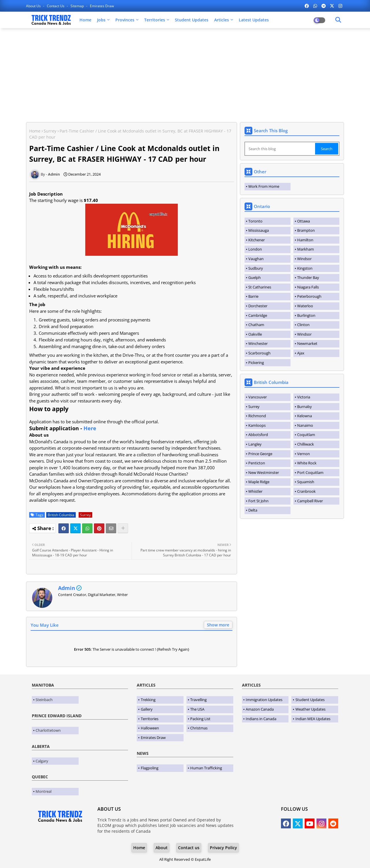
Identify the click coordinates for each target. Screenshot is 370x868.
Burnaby (305, 407)
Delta (253, 510)
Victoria (304, 397)
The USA (197, 709)
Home (85, 20)
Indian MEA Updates (313, 719)
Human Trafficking (206, 768)
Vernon (304, 454)
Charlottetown (48, 730)
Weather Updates (310, 709)
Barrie (253, 296)
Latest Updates (254, 20)
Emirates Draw (102, 6)
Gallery (147, 709)
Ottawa (304, 221)
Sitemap (78, 6)
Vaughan (256, 259)
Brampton (306, 230)
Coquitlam (306, 435)
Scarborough (259, 353)
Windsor (304, 259)
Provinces (125, 20)
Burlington (306, 315)
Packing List (200, 719)
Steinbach (44, 700)
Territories (155, 20)
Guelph (255, 277)
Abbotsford (258, 435)
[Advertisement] (185, 74)
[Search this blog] (280, 149)
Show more (218, 625)
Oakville (255, 334)
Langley (255, 444)
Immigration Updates (264, 700)
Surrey (50, 131)
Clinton (303, 325)
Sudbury (256, 268)
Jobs (101, 20)
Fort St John (258, 501)
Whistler (255, 491)
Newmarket (307, 343)
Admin (67, 588)
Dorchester (258, 306)
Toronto (255, 221)
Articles (222, 20)
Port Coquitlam (310, 472)
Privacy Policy (223, 848)
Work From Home (264, 186)
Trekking (148, 700)
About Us (34, 6)
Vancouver (258, 397)
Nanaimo (305, 425)
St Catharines (260, 287)
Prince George (260, 454)
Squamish (306, 482)
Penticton (257, 463)
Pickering (256, 363)
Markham (306, 249)
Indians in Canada (261, 719)
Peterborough (309, 296)
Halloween (150, 728)
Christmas (199, 728)
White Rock (307, 463)
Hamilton (305, 240)
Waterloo (305, 306)
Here (90, 428)
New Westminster (264, 472)
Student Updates (192, 20)
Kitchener (257, 240)
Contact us (56, 6)
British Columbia (61, 515)
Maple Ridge (259, 482)
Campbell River (310, 501)
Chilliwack (306, 444)
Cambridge (258, 315)
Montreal (44, 791)
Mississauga (259, 230)
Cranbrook (306, 491)
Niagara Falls (308, 287)
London (255, 249)
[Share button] (123, 528)
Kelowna (305, 416)
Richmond (257, 416)
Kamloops (257, 425)
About (162, 848)
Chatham (256, 325)
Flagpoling (150, 768)
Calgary (42, 761)
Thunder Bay (308, 277)
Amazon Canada (260, 709)
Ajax (301, 353)
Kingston (305, 268)
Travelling (198, 700)
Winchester (258, 343)
